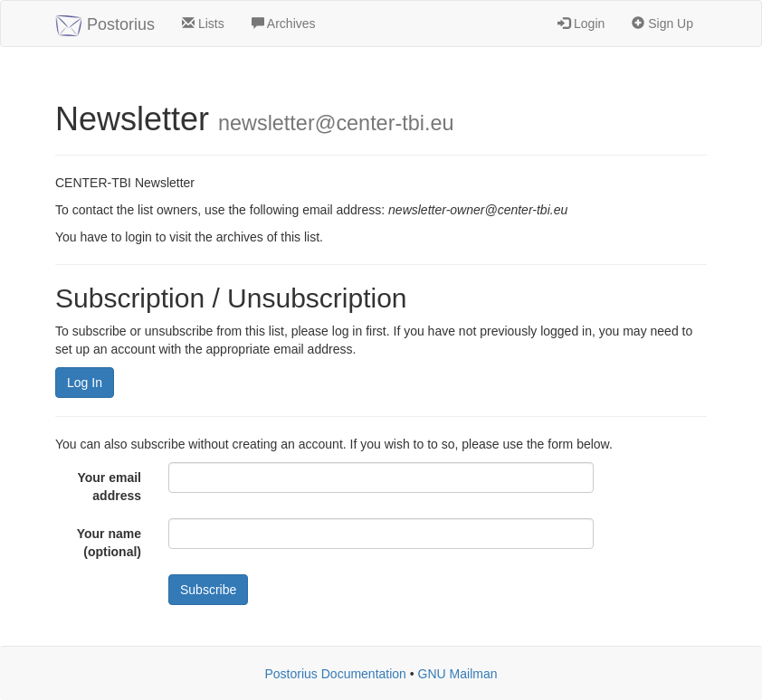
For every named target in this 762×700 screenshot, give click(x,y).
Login (581, 24)
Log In (85, 383)
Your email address (109, 487)
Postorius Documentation (335, 674)
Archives (284, 24)
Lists (203, 24)
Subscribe (208, 590)
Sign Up (662, 24)
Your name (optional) (109, 543)
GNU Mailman (458, 674)
